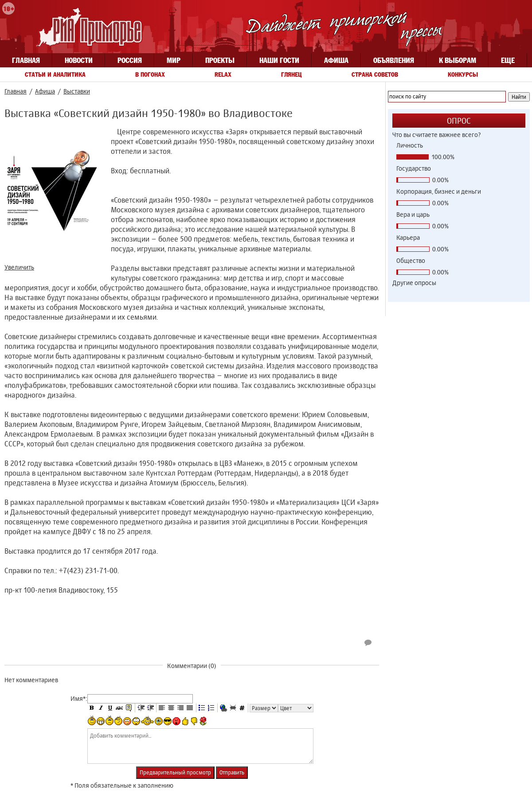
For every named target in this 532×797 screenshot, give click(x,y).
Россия (130, 60)
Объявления (394, 60)
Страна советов (375, 74)
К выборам (458, 60)
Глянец (291, 74)
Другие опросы (414, 283)
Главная (26, 60)
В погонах (150, 74)
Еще (508, 60)
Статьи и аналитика (55, 74)
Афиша (336, 60)
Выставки (77, 91)
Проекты (220, 60)
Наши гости (279, 60)
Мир (174, 60)
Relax (223, 74)
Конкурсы (463, 74)
